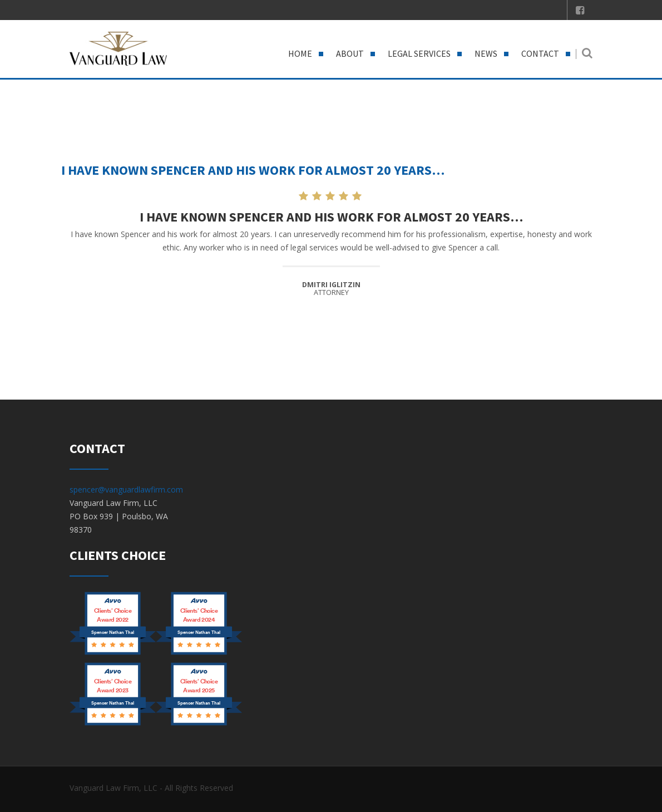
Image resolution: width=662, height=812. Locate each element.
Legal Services (419, 53)
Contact (540, 53)
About (350, 53)
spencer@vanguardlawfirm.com (126, 489)
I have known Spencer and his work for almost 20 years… (253, 170)
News (486, 53)
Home (300, 53)
